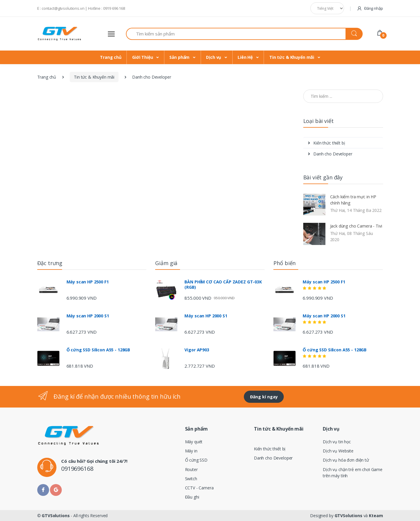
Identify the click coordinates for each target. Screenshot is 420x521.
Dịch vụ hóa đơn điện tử (346, 460)
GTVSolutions (56, 516)
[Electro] (59, 34)
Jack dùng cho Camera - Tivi (356, 226)
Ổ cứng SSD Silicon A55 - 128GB (98, 350)
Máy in (191, 451)
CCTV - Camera (199, 488)
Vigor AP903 (197, 350)
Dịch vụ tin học (337, 442)
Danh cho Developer (330, 154)
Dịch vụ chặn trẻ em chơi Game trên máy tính (353, 473)
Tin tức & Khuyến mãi (292, 57)
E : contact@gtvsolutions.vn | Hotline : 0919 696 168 (81, 8)
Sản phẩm (180, 57)
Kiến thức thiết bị (327, 143)
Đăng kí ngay (264, 397)
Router (191, 469)
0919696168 (77, 469)
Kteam (376, 516)
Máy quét (194, 442)
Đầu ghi (192, 497)
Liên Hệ (246, 57)
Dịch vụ (214, 57)
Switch (191, 479)
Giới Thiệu (143, 57)
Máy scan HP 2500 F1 (88, 282)
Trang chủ (111, 57)
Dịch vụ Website (338, 451)
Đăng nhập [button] (370, 8)
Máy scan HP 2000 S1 (88, 316)
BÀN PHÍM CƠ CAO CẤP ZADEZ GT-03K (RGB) (223, 285)
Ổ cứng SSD (196, 460)
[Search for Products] (236, 34)
